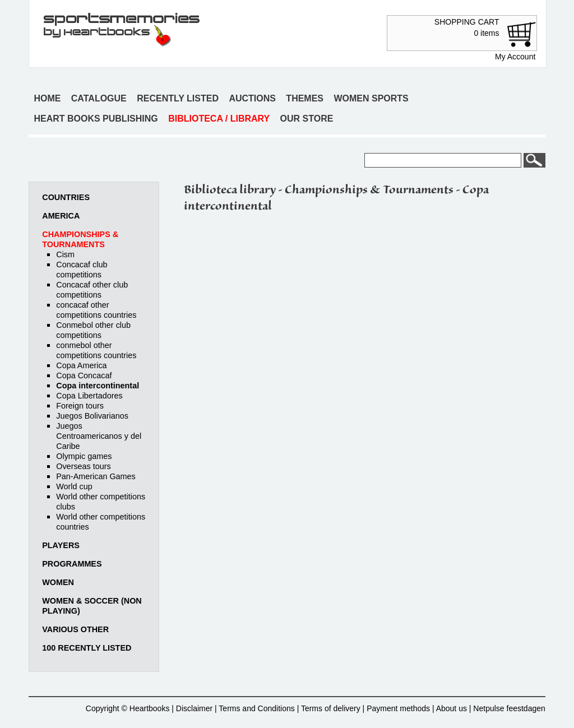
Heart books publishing (96, 119)
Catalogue (99, 98)
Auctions (252, 98)
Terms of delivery (331, 708)
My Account (515, 57)
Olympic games (84, 456)
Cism (65, 254)
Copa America (81, 365)
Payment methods (398, 708)
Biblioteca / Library (219, 119)
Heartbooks (150, 708)
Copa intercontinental (98, 386)
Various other (75, 629)
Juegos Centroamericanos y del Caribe (99, 436)
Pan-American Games (96, 476)
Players (61, 545)
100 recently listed (87, 648)
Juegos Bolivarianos (92, 416)
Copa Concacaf (84, 375)
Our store (307, 119)
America (61, 216)
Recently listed (178, 98)
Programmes (72, 564)
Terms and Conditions (256, 708)
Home (47, 98)
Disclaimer (194, 708)
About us (452, 708)
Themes (305, 98)
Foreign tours (80, 406)
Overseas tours (84, 466)
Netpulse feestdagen (509, 708)
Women (58, 582)
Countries (66, 197)
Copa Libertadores (89, 396)
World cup (74, 486)
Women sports (371, 98)
